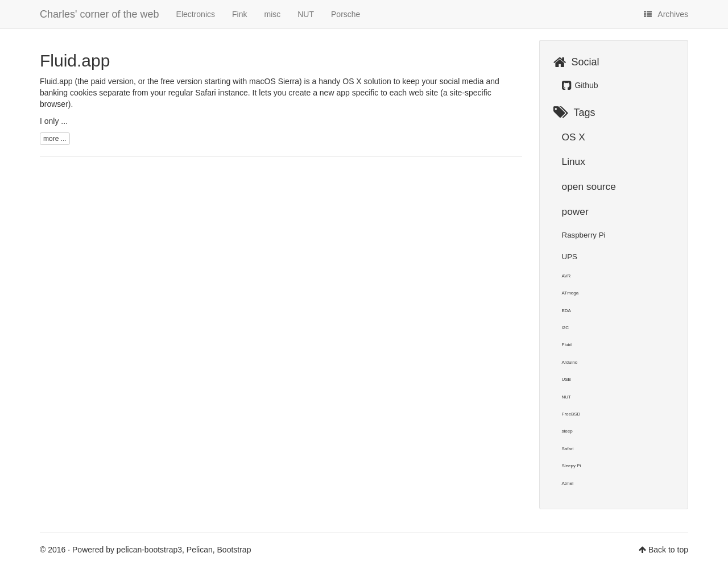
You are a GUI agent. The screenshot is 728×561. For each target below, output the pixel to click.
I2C (565, 328)
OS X (574, 137)
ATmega (570, 293)
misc (272, 14)
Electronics (196, 14)
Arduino (570, 362)
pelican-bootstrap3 (149, 550)
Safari (568, 449)
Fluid (567, 345)
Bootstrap (234, 550)
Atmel (568, 483)
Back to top (668, 550)
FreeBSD (571, 414)
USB (566, 379)
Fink (239, 14)
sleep (567, 431)
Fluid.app (75, 61)
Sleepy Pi (572, 466)
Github (580, 85)
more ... (55, 139)
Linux (574, 161)
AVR (566, 276)
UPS (570, 257)
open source (589, 186)
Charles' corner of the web (100, 14)
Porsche (346, 14)
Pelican (200, 550)
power (575, 211)
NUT (306, 14)
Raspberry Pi (584, 235)
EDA (566, 311)
